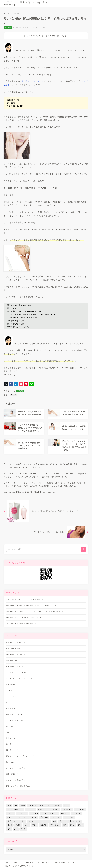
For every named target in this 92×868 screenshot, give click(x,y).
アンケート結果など (16, 780)
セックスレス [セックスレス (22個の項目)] (80, 809)
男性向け (11, 708)
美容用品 (16, 14)
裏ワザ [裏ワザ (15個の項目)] (81, 825)
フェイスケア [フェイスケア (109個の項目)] (23, 817)
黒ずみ (10, 762)
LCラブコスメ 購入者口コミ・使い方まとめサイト (26, 4)
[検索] (83, 549)
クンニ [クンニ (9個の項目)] (67, 805)
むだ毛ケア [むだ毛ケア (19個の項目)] (32, 805)
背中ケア (11, 738)
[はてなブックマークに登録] (16, 384)
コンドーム (12, 696)
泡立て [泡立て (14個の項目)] (26, 825)
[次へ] (55, 532)
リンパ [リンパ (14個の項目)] (47, 821)
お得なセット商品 (15, 648)
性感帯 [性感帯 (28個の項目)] (18, 825)
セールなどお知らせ (16, 642)
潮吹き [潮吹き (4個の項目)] (35, 825)
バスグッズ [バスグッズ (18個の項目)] (76, 813)
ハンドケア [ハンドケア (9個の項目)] (65, 813)
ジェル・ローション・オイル (19, 678)
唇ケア (10, 726)
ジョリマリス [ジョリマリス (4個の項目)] (67, 809)
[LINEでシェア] (31, 384)
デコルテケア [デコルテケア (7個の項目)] (22, 813)
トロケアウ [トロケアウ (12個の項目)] (34, 813)
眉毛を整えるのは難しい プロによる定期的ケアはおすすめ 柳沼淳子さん (35, 611)
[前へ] (45, 511)
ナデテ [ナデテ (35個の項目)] (44, 813)
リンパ (13, 395)
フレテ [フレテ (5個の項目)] (34, 817)
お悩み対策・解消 (15, 666)
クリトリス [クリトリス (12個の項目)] (57, 805)
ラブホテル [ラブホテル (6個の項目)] (11, 821)
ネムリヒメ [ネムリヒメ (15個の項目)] (54, 813)
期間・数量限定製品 (16, 654)
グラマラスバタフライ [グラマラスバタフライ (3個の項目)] (15, 809)
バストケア (12, 732)
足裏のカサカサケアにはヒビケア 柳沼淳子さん (25, 599)
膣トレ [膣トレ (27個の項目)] (72, 825)
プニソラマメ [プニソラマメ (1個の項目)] (56, 817)
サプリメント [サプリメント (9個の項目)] (43, 809)
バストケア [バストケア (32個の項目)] (11, 817)
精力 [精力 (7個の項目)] (65, 825)
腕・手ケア (12, 744)
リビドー (11, 702)
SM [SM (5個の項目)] (15, 805)
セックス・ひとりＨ (16, 768)
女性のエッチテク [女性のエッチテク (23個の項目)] (74, 821)
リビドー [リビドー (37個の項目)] (22, 821)
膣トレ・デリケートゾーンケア (20, 756)
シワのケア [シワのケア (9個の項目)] (55, 809)
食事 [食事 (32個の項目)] (9, 829)
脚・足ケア (12, 750)
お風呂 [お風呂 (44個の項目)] (23, 805)
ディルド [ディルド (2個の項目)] (11, 813)
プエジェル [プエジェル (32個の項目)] (44, 817)
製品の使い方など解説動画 (18, 786)
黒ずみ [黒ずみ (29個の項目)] (23, 829)
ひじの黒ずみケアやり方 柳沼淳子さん (21, 623)
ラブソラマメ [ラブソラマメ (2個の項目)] (69, 817)
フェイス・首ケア (15, 720)
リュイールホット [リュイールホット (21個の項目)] (35, 821)
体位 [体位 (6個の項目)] (55, 821)
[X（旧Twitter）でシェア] (6, 384)
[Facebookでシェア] (11, 384)
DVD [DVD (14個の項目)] (9, 805)
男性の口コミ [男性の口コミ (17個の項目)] (55, 825)
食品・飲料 (12, 684)
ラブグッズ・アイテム (17, 672)
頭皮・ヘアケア (14, 714)
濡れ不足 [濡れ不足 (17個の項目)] (44, 825)
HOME (7, 14)
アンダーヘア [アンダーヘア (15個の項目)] (45, 805)
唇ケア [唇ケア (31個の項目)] (62, 821)
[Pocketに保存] (21, 384)
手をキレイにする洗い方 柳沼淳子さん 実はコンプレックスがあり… (33, 605)
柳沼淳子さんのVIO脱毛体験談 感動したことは (25, 617)
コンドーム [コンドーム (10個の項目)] (30, 809)
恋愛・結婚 (12, 774)
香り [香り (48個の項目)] (16, 829)
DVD (10, 690)
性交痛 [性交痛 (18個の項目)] (10, 825)
